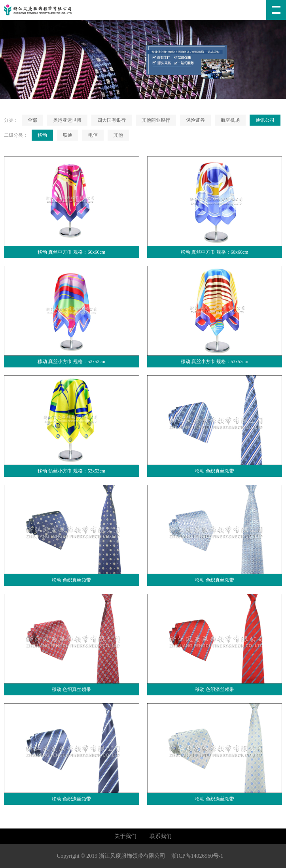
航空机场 (230, 120)
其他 (118, 135)
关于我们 (125, 836)
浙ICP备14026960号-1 (197, 856)
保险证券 (195, 120)
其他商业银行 (156, 120)
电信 (93, 135)
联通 (68, 135)
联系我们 (161, 836)
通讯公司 (265, 120)
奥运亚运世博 (67, 120)
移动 (42, 135)
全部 (32, 120)
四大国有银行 (112, 120)
